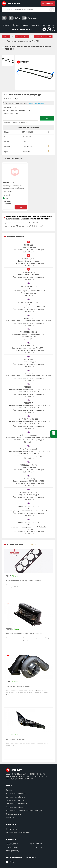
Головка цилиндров (29, 247)
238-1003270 (29, 252)
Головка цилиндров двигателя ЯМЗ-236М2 (29, 334)
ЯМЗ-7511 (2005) (28, 479)
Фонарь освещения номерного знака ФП (24, 634)
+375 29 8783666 (35, 847)
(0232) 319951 (27, 142)
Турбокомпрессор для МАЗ (18, 686)
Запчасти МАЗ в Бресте (16, 807)
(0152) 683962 (27, 137)
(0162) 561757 (27, 152)
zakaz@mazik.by (13, 851)
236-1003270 (29, 295)
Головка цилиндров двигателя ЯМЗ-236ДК (29, 291)
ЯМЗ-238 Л (28, 403)
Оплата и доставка (14, 814)
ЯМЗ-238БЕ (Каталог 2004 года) (28, 507)
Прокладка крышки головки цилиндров (29, 250)
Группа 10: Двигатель (43, 37)
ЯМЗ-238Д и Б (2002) (29, 465)
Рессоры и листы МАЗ (16, 739)
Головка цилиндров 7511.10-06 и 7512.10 (29, 481)
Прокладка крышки (28, 293)
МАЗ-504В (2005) (28, 272)
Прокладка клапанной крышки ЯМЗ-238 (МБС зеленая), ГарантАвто (13, 187)
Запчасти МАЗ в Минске (16, 794)
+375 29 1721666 (12, 847)
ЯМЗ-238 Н (28, 387)
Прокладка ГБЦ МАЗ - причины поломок (24, 581)
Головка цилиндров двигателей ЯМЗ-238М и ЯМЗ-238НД (29, 321)
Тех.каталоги (48, 25)
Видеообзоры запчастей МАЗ (18, 832)
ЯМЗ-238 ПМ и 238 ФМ (28, 419)
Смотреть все (32, 545)
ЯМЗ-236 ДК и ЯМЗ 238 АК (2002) (29, 287)
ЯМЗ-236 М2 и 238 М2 (29, 332)
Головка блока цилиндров (28, 261)
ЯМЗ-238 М (28, 318)
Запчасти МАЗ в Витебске (17, 804)
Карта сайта (31, 857)
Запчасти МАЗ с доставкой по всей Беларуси (24, 811)
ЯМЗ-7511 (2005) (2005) (28, 492)
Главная (6, 25)
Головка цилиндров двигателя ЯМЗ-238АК (29, 307)
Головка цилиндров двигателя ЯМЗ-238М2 (29, 348)
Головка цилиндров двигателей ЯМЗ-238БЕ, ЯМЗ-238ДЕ (28, 511)
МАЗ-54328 (29, 245)
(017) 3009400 (27, 132)
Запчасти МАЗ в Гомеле (15, 797)
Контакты (10, 817)
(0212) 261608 (27, 147)
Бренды (35, 25)
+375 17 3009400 (13, 844)
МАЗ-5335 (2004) (29, 259)
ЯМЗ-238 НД (28, 373)
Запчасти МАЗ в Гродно (16, 800)
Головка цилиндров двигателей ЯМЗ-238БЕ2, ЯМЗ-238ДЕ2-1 (28, 528)
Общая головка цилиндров (29, 495)
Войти (14, 18)
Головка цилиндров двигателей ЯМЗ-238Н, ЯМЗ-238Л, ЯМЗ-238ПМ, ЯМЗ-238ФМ (28, 391)
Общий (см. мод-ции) (28, 435)
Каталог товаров (21, 25)
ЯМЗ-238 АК (28, 360)
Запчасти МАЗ (22, 37)
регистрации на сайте (37, 103)
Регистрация (30, 18)
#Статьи (15, 576)
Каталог (48, 3)
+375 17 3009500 (35, 844)
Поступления (11, 829)
